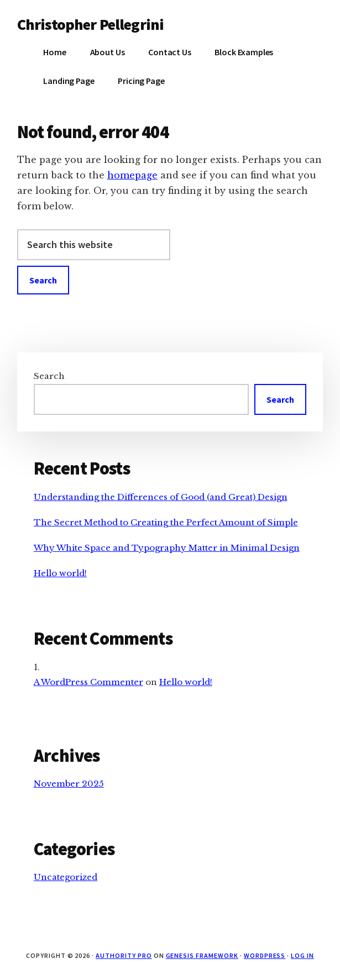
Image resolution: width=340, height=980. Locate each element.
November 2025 (69, 784)
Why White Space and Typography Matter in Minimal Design (167, 548)
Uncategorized (66, 877)
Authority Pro (124, 955)
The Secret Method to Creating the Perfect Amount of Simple (166, 522)
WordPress (265, 955)
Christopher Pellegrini (91, 24)
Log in (302, 955)
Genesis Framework (202, 955)
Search (49, 376)
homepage (132, 175)
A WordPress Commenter (88, 682)
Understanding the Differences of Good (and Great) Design (161, 497)
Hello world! (60, 573)
